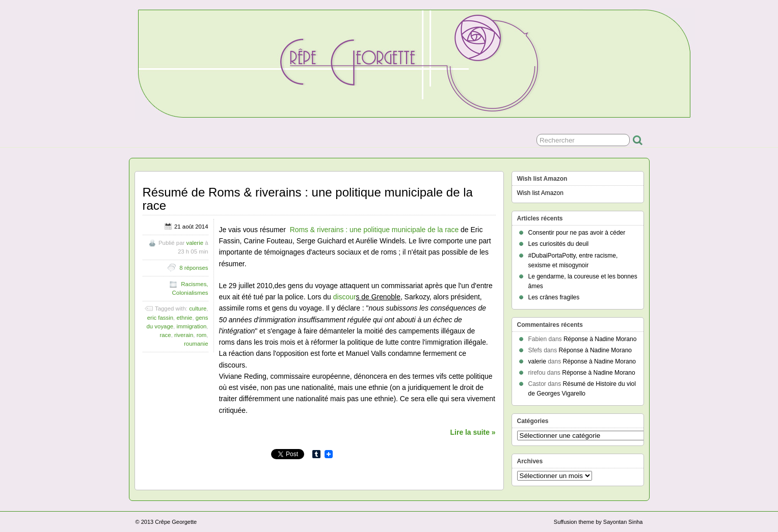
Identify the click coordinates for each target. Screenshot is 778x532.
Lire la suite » (473, 432)
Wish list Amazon (540, 193)
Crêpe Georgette (176, 522)
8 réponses (194, 268)
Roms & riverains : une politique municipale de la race (374, 230)
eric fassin (160, 318)
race (165, 335)
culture (198, 309)
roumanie (196, 344)
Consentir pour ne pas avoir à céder (577, 233)
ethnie (184, 318)
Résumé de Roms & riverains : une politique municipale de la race (308, 199)
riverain (184, 335)
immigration (191, 326)
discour (345, 297)
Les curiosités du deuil (559, 244)
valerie (195, 243)
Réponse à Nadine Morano (600, 339)
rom (202, 335)
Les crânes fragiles (554, 297)
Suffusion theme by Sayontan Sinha (598, 522)
